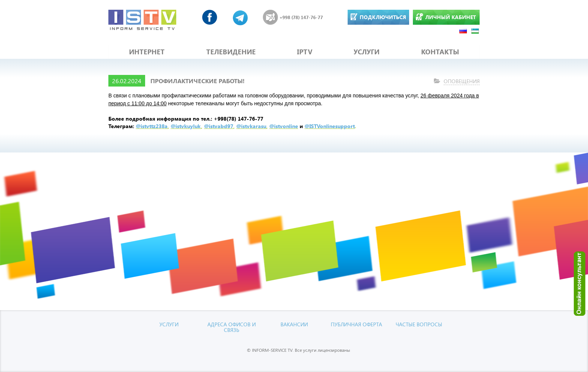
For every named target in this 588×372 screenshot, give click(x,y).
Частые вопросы (419, 324)
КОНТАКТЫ (440, 52)
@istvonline (284, 126)
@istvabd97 (219, 126)
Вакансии (294, 324)
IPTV (305, 52)
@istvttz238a (152, 126)
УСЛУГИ (367, 52)
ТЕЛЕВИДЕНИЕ (231, 52)
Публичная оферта (356, 324)
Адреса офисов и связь (232, 327)
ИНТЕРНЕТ (147, 52)
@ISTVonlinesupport (330, 126)
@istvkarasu (251, 126)
